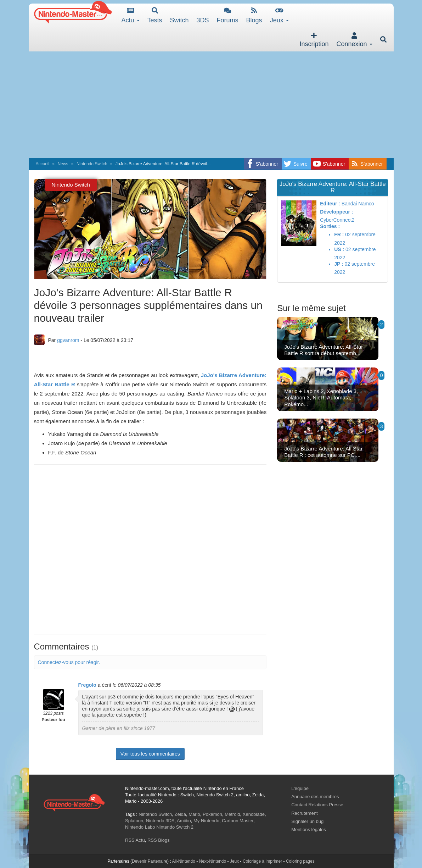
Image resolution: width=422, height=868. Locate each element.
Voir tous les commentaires (150, 754)
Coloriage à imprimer (262, 861)
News (63, 164)
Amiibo (184, 821)
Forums (228, 15)
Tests (155, 15)
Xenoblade (254, 814)
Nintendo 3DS (160, 821)
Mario (194, 814)
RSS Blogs (159, 840)
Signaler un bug (307, 821)
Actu (131, 15)
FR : (339, 234)
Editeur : (330, 204)
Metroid (232, 814)
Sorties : (330, 226)
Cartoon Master (238, 821)
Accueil (43, 164)
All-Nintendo (183, 861)
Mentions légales (309, 830)
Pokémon (212, 814)
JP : (339, 264)
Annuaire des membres (315, 797)
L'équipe (300, 788)
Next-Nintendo (212, 861)
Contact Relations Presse (317, 805)
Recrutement (304, 813)
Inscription (314, 40)
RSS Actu (135, 840)
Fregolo (87, 685)
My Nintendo (206, 821)
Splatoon (134, 821)
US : (339, 249)
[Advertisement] (211, 105)
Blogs (254, 15)
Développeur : (336, 212)
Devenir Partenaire (150, 861)
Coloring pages (300, 861)
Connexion (354, 40)
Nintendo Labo (140, 827)
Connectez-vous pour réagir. (69, 662)
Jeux (279, 15)
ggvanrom (68, 340)
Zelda (180, 814)
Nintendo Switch (92, 164)
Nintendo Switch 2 (175, 827)
